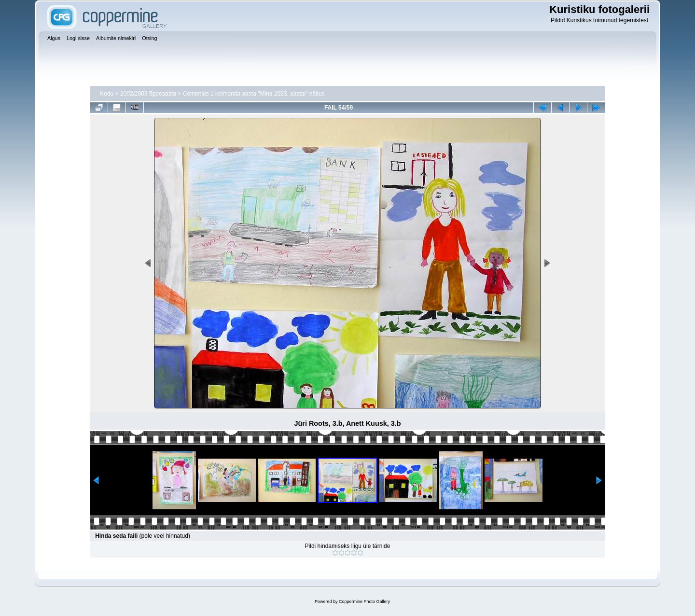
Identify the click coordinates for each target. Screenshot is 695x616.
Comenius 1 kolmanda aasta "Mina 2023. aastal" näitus (254, 94)
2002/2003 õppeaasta (148, 94)
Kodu (107, 94)
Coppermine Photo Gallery (364, 602)
